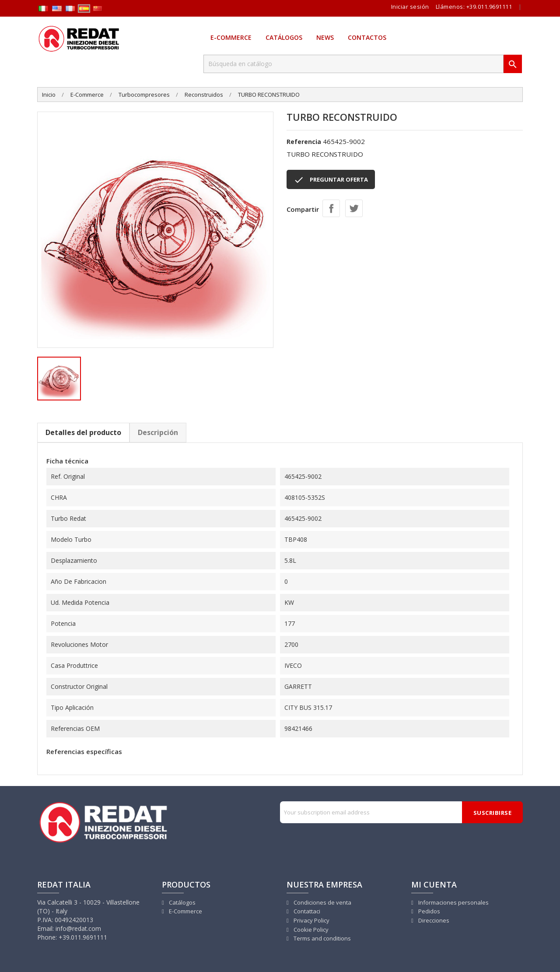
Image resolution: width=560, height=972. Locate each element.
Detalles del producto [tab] (83, 432)
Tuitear (354, 208)
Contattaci (306, 911)
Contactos (367, 37)
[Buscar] (353, 64)
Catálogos (284, 37)
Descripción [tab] (158, 432)
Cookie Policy (310, 930)
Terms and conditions (322, 938)
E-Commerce (231, 37)
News (325, 37)
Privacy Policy (311, 920)
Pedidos (429, 911)
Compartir (331, 208)
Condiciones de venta (322, 902)
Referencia (304, 142)
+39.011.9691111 (489, 7)
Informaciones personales (453, 902)
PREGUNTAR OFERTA (331, 180)
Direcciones (433, 920)
